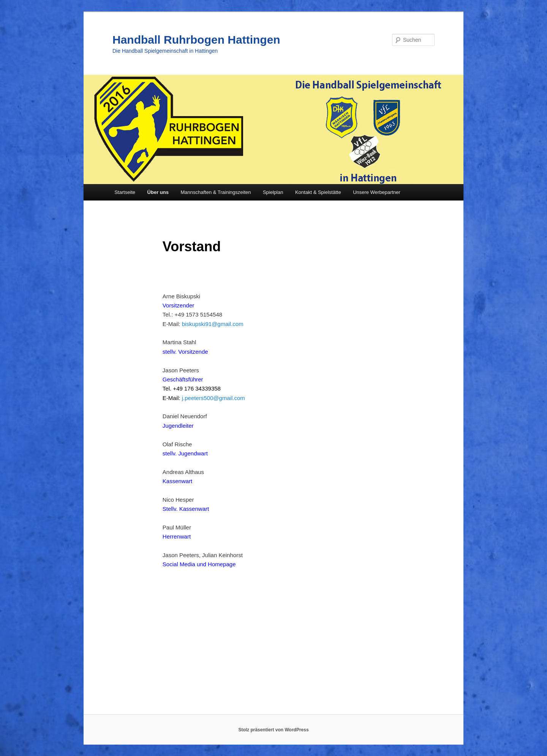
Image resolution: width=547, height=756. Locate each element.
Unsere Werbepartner (377, 192)
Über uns (158, 192)
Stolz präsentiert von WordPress (273, 730)
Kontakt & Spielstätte (318, 192)
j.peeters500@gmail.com (213, 398)
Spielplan (273, 192)
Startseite (125, 192)
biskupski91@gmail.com (213, 324)
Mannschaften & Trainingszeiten (216, 192)
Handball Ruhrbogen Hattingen (196, 40)
